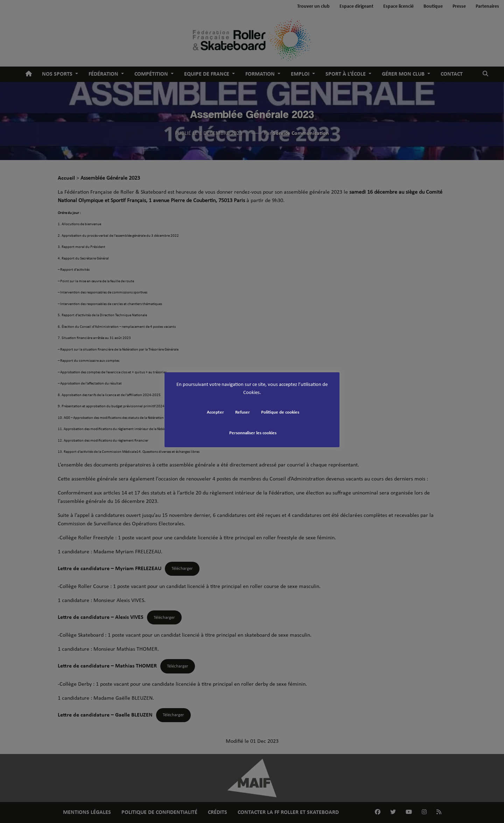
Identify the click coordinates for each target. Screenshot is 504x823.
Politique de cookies (280, 412)
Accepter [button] (215, 412)
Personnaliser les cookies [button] (253, 433)
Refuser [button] (243, 412)
